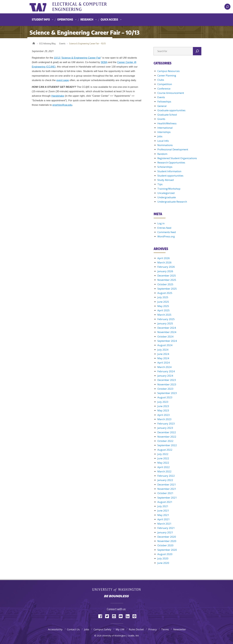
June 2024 (163, 354)
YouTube (122, 616)
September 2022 (167, 445)
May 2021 (163, 515)
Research (87, 19)
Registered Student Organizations (177, 158)
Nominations (165, 145)
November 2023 (167, 384)
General (162, 106)
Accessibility (55, 629)
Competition (165, 84)
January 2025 (165, 323)
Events (62, 44)
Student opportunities (170, 176)
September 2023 (167, 393)
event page (63, 80)
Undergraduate (167, 197)
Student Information (169, 171)
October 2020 (165, 545)
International (165, 128)
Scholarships (165, 167)
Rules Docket (136, 629)
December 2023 (167, 380)
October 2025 (165, 284)
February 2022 (166, 476)
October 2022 (165, 441)
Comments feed (167, 232)
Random (162, 154)
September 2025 (167, 289)
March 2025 (164, 315)
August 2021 (165, 502)
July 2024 (163, 350)
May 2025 (163, 306)
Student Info (41, 19)
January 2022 (165, 480)
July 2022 (163, 454)
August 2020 (165, 554)
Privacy (153, 629)
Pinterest (136, 616)
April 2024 (164, 363)
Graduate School (167, 115)
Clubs (161, 80)
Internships (164, 132)
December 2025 (167, 276)
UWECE (85, 7)
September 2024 (167, 341)
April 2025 (164, 310)
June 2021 (163, 511)
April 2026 (164, 258)
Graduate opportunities (171, 110)
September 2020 (167, 550)
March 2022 (164, 471)
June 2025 (163, 302)
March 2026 (164, 262)
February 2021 (166, 528)
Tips (160, 184)
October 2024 (165, 337)
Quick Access (109, 19)
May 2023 (163, 410)
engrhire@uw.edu (62, 105)
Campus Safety (102, 629)
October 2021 (165, 493)
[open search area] (227, 7)
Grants (161, 119)
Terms (165, 629)
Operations (65, 19)
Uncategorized (166, 193)
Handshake (58, 96)
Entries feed (164, 228)
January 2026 (165, 271)
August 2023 (165, 397)
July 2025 (163, 297)
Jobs (160, 136)
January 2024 (165, 376)
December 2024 (167, 328)
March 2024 (164, 367)
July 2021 (163, 506)
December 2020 (167, 537)
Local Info (163, 141)
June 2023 (163, 406)
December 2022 (167, 432)
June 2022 (163, 458)
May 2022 (163, 463)
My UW (120, 629)
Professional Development (173, 149)
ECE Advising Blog (47, 44)
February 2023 (166, 424)
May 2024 (163, 358)
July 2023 (163, 402)
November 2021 (167, 489)
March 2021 (164, 524)
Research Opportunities (171, 162)
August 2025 (165, 293)
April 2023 (164, 415)
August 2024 (165, 345)
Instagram (115, 616)
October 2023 (165, 389)
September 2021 (167, 498)
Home (34, 43)
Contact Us (73, 629)
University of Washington (42, 7)
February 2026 (166, 267)
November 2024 (167, 332)
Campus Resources (169, 71)
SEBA (104, 62)
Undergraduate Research (172, 202)
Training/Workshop (169, 189)
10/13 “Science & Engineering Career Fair (77, 58)
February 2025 (166, 319)
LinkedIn (129, 616)
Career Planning (167, 75)
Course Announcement (171, 93)
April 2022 (164, 467)
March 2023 (164, 419)
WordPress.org (166, 236)
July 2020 (163, 558)
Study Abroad (166, 180)
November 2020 (167, 541)
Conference (164, 89)
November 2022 (167, 437)
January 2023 (165, 428)
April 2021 (164, 519)
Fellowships (164, 102)
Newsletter (180, 629)
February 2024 (166, 371)
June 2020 (163, 563)
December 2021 (167, 484)
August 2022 (165, 450)
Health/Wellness (167, 123)
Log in (161, 223)
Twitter (108, 616)
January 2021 (165, 532)
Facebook (101, 616)
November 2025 (167, 280)
